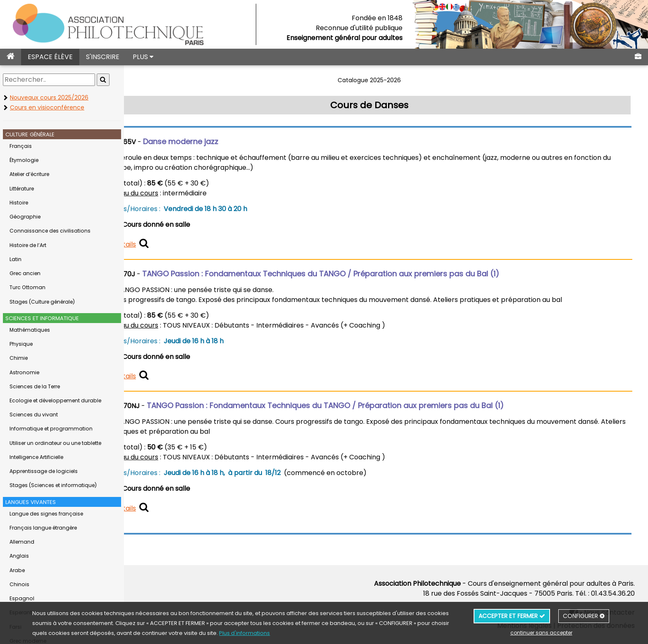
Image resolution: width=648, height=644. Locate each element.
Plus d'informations (244, 633)
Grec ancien (25, 273)
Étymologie (24, 160)
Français (21, 146)
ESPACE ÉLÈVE (50, 57)
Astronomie (24, 372)
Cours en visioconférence (47, 107)
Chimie (19, 358)
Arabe (17, 570)
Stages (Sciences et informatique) (53, 485)
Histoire (19, 203)
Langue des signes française (46, 514)
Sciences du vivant (34, 415)
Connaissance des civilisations (50, 231)
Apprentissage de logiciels (44, 471)
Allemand (22, 542)
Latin (15, 259)
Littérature (22, 189)
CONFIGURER (584, 616)
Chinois (19, 584)
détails (165, 244)
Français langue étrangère (43, 528)
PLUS (143, 57)
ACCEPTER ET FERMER (512, 616)
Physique (21, 344)
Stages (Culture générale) (42, 302)
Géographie (25, 217)
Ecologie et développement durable (55, 400)
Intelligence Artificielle (36, 457)
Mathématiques (30, 330)
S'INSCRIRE (103, 57)
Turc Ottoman (27, 287)
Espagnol (22, 598)
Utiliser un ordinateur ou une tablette (55, 443)
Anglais (19, 556)
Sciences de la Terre (35, 386)
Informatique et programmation (51, 429)
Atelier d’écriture (29, 174)
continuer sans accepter (541, 633)
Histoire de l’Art (28, 245)
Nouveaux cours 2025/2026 (49, 97)
